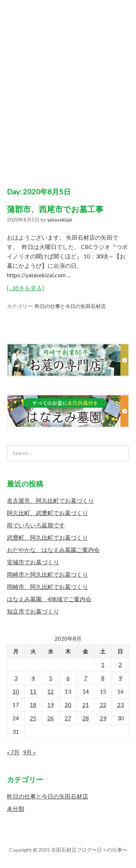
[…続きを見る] (25, 288)
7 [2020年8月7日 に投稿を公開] (85, 678)
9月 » (29, 752)
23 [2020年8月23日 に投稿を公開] (120, 705)
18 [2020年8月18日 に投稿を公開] (33, 705)
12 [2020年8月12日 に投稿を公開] (50, 691)
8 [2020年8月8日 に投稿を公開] (103, 678)
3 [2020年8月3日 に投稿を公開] (16, 678)
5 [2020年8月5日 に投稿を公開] (51, 678)
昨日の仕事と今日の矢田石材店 (70, 306)
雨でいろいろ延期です (36, 525)
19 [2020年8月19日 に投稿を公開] (50, 705)
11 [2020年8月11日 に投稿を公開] (33, 691)
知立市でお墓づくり (33, 611)
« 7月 (13, 752)
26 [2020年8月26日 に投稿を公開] (50, 718)
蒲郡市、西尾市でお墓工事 (55, 209)
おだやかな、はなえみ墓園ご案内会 (53, 550)
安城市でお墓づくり (33, 562)
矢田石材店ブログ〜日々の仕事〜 (68, 86)
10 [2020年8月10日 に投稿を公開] (16, 691)
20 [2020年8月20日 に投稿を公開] (68, 705)
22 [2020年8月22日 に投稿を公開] (103, 705)
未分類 (16, 808)
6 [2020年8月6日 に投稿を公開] (68, 678)
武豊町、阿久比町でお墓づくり (48, 537)
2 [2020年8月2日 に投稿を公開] (120, 664)
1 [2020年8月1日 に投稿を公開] (103, 664)
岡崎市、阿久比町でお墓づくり (48, 587)
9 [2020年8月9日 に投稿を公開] (120, 678)
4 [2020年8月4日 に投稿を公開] (33, 678)
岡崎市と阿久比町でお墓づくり (48, 574)
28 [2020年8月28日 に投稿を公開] (86, 718)
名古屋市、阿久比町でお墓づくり (50, 500)
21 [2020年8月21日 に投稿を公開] (86, 705)
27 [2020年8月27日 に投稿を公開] (68, 718)
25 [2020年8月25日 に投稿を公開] (33, 718)
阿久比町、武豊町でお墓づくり (48, 513)
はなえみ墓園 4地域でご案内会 (49, 599)
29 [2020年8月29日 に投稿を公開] (103, 718)
